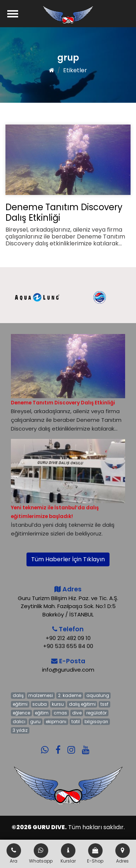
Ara (14, 854)
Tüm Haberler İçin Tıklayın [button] (68, 559)
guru (35, 722)
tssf (104, 704)
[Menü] (13, 14)
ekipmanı (56, 722)
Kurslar (68, 854)
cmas (60, 713)
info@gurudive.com (68, 670)
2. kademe (70, 695)
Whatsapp (41, 854)
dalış (18, 695)
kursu (58, 704)
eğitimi (20, 704)
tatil (76, 722)
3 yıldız (20, 730)
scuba (40, 704)
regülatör (96, 713)
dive (77, 713)
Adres (123, 854)
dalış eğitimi (82, 704)
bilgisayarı (96, 722)
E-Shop (95, 854)
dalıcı (19, 722)
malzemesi (41, 695)
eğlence (21, 713)
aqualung (98, 695)
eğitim (42, 713)
